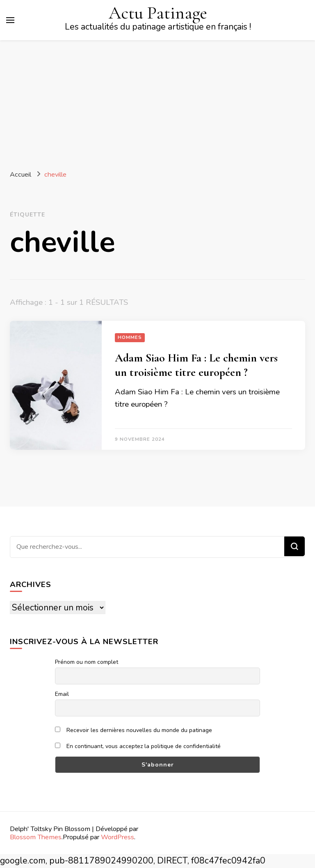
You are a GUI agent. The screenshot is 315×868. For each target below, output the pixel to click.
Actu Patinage (158, 13)
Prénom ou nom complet (87, 662)
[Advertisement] (157, 102)
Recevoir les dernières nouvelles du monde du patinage (134, 730)
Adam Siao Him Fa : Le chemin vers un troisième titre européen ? (196, 365)
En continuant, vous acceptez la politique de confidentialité (138, 746)
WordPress (118, 837)
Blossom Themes (36, 837)
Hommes (130, 337)
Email (62, 694)
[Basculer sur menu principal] (10, 20)
